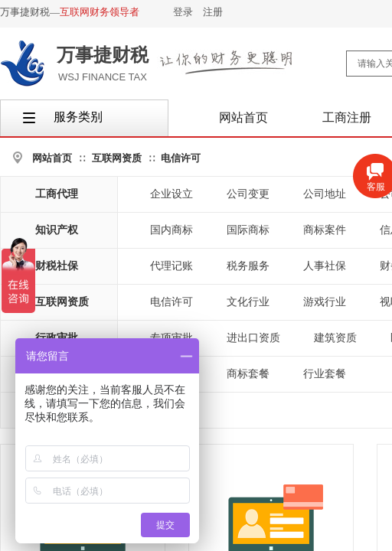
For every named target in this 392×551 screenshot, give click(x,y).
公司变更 (248, 194)
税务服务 (248, 266)
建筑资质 (335, 338)
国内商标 (171, 230)
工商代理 (57, 194)
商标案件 (325, 230)
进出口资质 (253, 338)
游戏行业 (325, 302)
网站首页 (52, 158)
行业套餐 (325, 374)
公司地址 (325, 194)
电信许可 (181, 158)
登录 (183, 12)
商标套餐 (248, 374)
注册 (213, 12)
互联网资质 (117, 158)
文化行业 (248, 302)
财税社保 (57, 266)
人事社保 (325, 266)
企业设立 (171, 194)
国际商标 (248, 230)
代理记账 (171, 266)
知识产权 (57, 230)
